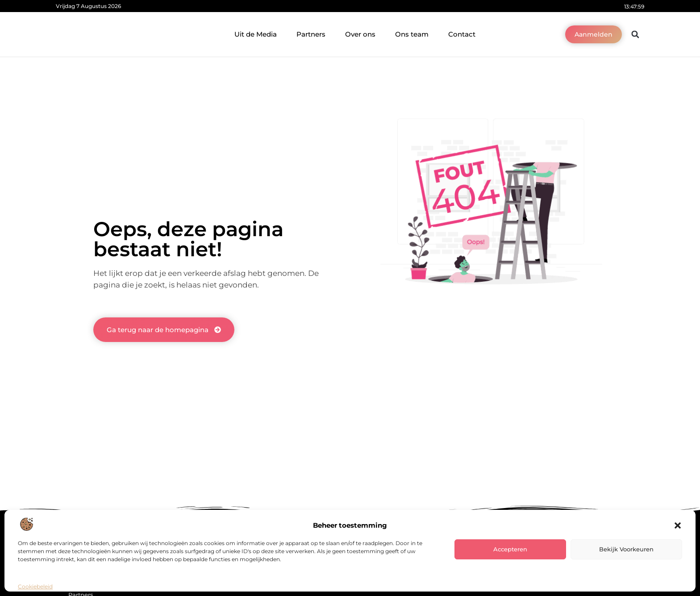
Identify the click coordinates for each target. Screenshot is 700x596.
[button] (678, 525)
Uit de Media (256, 34)
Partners (311, 34)
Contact (462, 34)
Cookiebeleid (35, 586)
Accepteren (510, 549)
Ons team (412, 34)
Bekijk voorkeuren (626, 549)
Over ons (360, 34)
